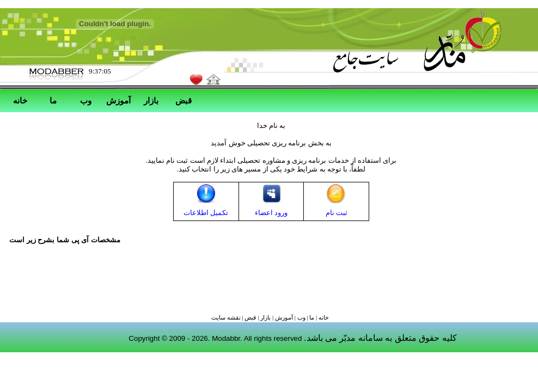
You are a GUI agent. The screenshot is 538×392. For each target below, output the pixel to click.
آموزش (118, 100)
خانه (20, 100)
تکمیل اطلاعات (206, 213)
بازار (151, 100)
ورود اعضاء (271, 213)
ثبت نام (337, 213)
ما (53, 100)
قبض (184, 100)
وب (86, 100)
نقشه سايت (226, 317)
